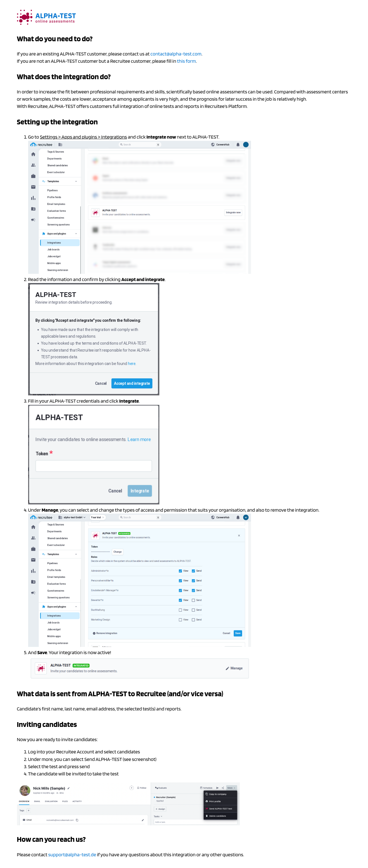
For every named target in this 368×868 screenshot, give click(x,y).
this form (186, 61)
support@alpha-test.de (72, 854)
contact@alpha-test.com (176, 54)
